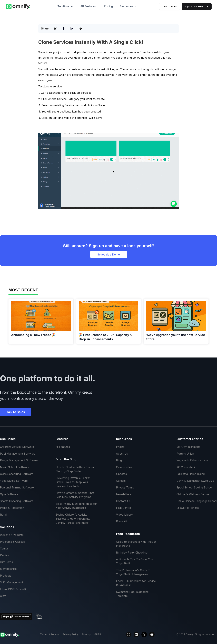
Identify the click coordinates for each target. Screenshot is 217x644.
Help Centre (124, 508)
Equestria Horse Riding (191, 474)
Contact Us (123, 501)
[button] (65, 6)
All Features (63, 447)
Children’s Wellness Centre (193, 494)
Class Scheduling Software (17, 474)
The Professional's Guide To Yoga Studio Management (134, 572)
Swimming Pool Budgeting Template (132, 594)
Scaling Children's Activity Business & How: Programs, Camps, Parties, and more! (73, 519)
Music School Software (15, 467)
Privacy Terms (125, 487)
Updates (121, 474)
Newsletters (124, 494)
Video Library (124, 515)
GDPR (98, 634)
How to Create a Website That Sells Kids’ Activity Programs (75, 495)
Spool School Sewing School (194, 487)
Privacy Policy (71, 634)
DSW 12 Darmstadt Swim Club (195, 481)
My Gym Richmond (189, 447)
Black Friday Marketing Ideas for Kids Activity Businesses (76, 506)
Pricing (108, 6)
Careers (121, 481)
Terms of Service (50, 634)
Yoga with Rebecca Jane (192, 460)
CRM (3, 596)
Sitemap (86, 634)
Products (6, 576)
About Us (122, 454)
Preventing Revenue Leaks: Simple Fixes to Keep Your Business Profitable (73, 482)
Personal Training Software (17, 487)
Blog (119, 460)
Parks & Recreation (12, 508)
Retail (3, 515)
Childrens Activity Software (17, 447)
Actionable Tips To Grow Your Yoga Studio (135, 561)
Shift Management (12, 582)
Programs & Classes (12, 542)
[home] (18, 6)
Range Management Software (19, 460)
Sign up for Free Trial (197, 6)
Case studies (124, 467)
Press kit (122, 521)
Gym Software (9, 494)
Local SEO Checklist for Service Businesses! (136, 583)
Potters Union (185, 454)
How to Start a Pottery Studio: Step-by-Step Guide (75, 469)
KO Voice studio (186, 467)
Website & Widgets (12, 535)
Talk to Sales (170, 6)
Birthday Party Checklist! (132, 553)
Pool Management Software (18, 454)
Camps (4, 548)
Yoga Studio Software (14, 481)
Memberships (8, 569)
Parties (4, 555)
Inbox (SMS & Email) (13, 589)
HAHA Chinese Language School (197, 501)
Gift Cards (6, 562)
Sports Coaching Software (17, 501)
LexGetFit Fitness (188, 508)
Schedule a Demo (109, 254)
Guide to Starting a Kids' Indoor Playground (136, 544)
